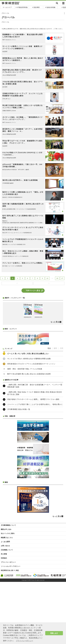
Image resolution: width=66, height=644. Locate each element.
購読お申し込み (6, 585)
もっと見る (55, 378)
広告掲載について (7, 606)
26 (57, 278)
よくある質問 (5, 597)
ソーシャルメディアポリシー (11, 622)
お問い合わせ (5, 602)
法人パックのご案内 (8, 589)
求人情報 (4, 610)
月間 (61, 404)
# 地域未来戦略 (50, 7)
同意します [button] (54, 633)
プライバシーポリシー (8, 618)
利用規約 (4, 614)
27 (62, 278)
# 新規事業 (36, 7)
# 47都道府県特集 (22, 7)
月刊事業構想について (8, 581)
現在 (49, 404)
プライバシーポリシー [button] (24, 641)
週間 (55, 404)
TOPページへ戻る (33, 291)
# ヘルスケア (7, 7)
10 (47, 278)
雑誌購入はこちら (7, 593)
